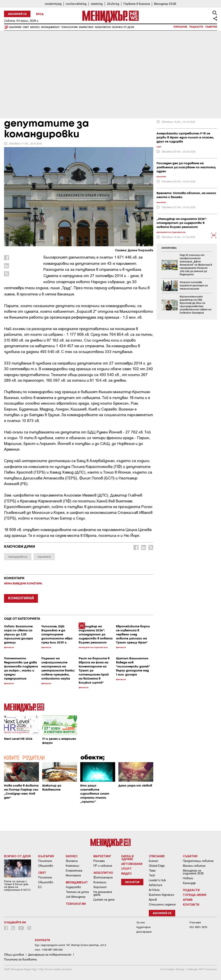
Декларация (144, 932)
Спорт (126, 869)
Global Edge (157, 866)
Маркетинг (86, 27)
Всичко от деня (123, 27)
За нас (141, 922)
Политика (45, 861)
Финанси (72, 861)
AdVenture (156, 885)
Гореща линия (195, 895)
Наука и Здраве (127, 857)
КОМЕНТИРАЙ (21, 598)
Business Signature (162, 895)
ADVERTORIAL (169, 248)
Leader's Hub (157, 880)
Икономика (73, 875)
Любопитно (103, 27)
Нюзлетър (132, 882)
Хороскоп (100, 887)
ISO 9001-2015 (198, 927)
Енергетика (74, 871)
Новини (188, 878)
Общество (46, 866)
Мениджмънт (51, 27)
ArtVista (154, 890)
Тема (152, 871)
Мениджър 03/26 (165, 4)
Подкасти (196, 27)
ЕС (40, 887)
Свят (26, 27)
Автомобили (132, 864)
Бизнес (35, 27)
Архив (153, 900)
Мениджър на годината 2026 (193, 872)
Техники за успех (77, 892)
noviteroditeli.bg (76, 4)
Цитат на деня (104, 900)
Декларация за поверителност (50, 955)
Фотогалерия (103, 877)
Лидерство (73, 887)
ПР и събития (103, 866)
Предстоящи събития (198, 861)
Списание (180, 27)
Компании (72, 866)
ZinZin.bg (113, 4)
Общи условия (14, 955)
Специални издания (162, 904)
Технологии (69, 27)
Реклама (99, 861)
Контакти (191, 904)
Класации (100, 882)
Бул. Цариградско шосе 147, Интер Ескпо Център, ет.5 (70, 945)
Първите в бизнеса (137, 4)
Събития (211, 27)
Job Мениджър (76, 897)
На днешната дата (103, 893)
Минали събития (194, 866)
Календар (189, 883)
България (15, 27)
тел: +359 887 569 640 (49, 950)
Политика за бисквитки (20, 959)
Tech (152, 875)
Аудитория (143, 927)
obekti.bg (97, 4)
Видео (126, 873)
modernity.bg (53, 4)
